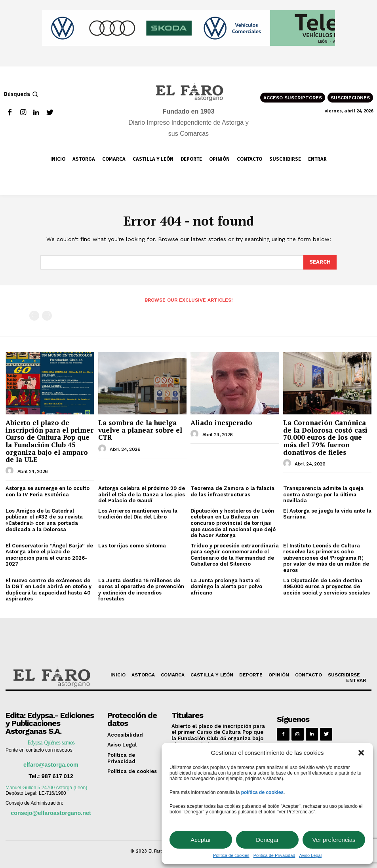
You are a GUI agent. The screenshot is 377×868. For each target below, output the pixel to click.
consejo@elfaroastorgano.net (51, 813)
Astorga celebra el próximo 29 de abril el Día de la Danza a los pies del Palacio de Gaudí (142, 494)
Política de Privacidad (274, 855)
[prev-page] (34, 316)
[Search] (320, 262)
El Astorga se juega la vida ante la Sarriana (327, 514)
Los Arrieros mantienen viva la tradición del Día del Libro (138, 514)
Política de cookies (231, 855)
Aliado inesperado (221, 423)
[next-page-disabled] (47, 316)
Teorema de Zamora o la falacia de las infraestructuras (232, 491)
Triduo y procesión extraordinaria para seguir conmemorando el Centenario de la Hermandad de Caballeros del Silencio (235, 555)
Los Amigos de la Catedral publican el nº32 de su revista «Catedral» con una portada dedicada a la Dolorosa (44, 520)
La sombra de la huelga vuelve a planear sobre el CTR (140, 430)
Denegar (267, 840)
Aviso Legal (310, 855)
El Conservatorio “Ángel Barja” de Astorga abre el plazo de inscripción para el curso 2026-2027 (49, 555)
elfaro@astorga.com (51, 765)
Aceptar (201, 840)
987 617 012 (57, 776)
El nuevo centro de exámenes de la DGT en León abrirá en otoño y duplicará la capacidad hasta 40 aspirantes (49, 590)
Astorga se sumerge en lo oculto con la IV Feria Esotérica (48, 491)
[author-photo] (11, 471)
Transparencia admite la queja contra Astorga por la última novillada (323, 494)
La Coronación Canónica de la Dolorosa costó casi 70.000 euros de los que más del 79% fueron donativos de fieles (325, 437)
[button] (361, 753)
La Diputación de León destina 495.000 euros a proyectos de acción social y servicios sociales (327, 587)
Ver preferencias (334, 840)
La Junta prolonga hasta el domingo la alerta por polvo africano (226, 587)
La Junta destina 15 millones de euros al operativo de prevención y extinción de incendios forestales (141, 590)
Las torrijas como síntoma (132, 546)
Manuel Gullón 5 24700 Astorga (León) (46, 788)
